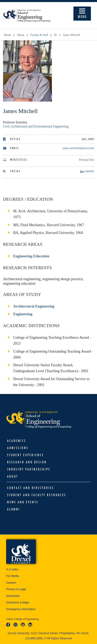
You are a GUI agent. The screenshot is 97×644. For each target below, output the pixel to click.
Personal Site (87, 160)
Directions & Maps (18, 602)
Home (8, 35)
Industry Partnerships (29, 469)
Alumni (14, 509)
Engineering (23, 314)
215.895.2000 (34, 638)
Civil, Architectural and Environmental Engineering (36, 126)
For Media (13, 576)
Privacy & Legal (16, 589)
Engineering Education (31, 256)
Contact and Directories (31, 488)
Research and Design (27, 462)
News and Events (23, 502)
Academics (17, 441)
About (21, 35)
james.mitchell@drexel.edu (78, 148)
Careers (11, 583)
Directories (13, 596)
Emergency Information (21, 609)
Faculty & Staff (39, 35)
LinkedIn (87, 171)
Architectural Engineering (34, 306)
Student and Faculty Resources (37, 495)
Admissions (18, 448)
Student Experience (26, 455)
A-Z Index (12, 569)
